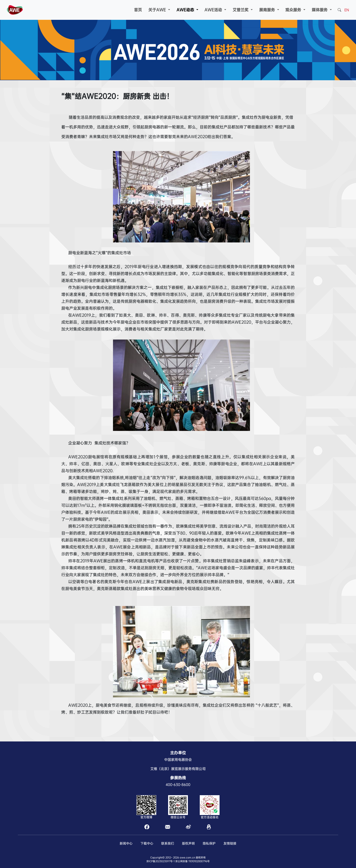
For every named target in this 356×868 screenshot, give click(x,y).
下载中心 (147, 843)
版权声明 (188, 843)
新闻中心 (126, 843)
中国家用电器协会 (178, 760)
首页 (138, 10)
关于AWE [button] (158, 10)
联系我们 (168, 843)
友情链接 (230, 843)
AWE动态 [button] (186, 10)
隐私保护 (209, 843)
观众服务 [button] (294, 10)
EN (347, 10)
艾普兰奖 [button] (241, 10)
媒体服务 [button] (320, 10)
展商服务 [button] (268, 10)
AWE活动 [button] (214, 10)
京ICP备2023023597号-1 (160, 861)
